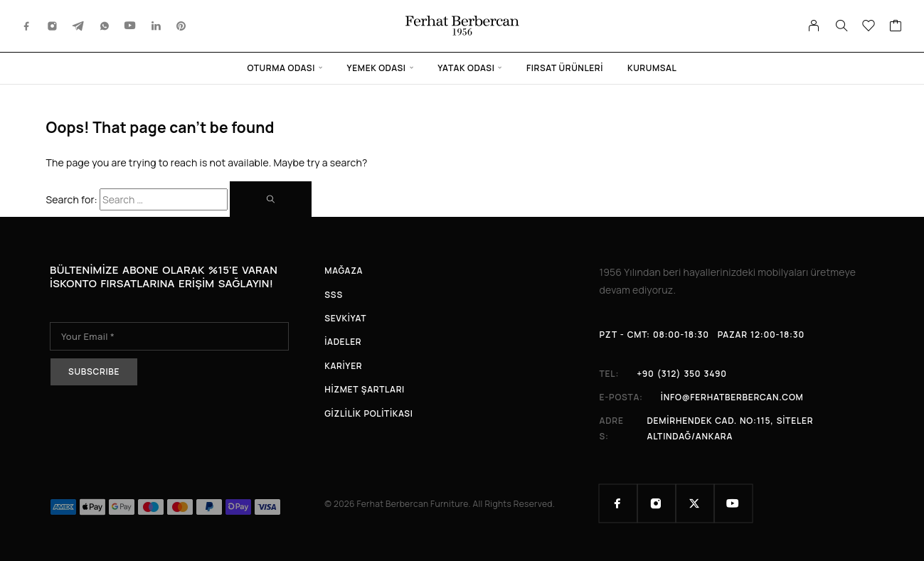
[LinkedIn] (156, 26)
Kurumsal (652, 68)
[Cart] (896, 27)
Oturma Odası (281, 68)
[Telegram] (78, 26)
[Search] (841, 26)
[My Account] (814, 26)
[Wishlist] (869, 27)
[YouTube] (130, 26)
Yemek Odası (377, 68)
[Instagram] (53, 26)
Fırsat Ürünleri (565, 68)
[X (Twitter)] (695, 503)
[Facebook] (27, 26)
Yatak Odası (466, 68)
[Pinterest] (181, 26)
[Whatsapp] (105, 26)
